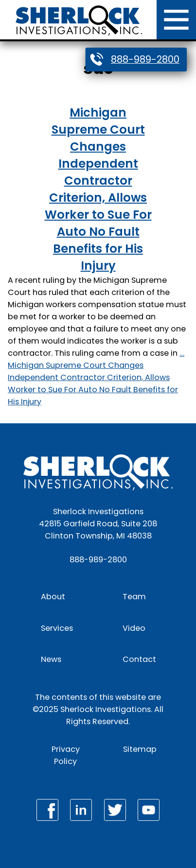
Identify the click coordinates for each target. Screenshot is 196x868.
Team (134, 597)
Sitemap (140, 749)
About (53, 597)
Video (134, 628)
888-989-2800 (145, 60)
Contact (139, 659)
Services (57, 628)
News (51, 659)
